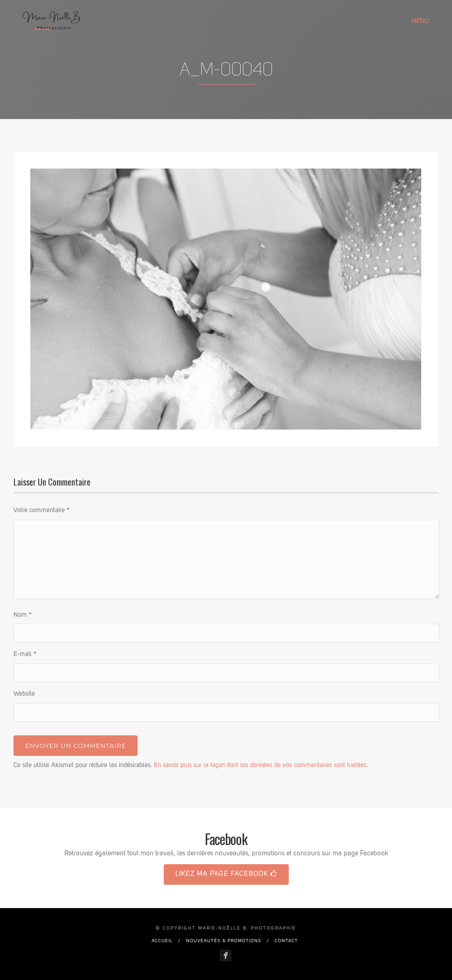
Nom (23, 615)
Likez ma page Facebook (226, 874)
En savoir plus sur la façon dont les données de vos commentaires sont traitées (260, 765)
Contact (286, 941)
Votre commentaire (42, 510)
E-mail (25, 654)
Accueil (162, 941)
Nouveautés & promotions (224, 941)
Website (24, 694)
